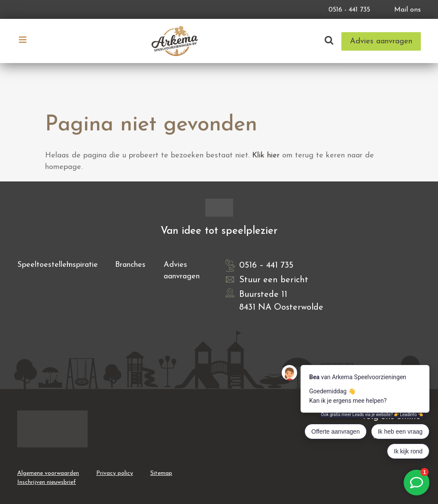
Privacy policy (115, 473)
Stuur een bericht (274, 280)
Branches (130, 265)
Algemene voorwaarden (48, 473)
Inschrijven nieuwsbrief (47, 482)
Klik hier (266, 155)
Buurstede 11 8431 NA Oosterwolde (281, 301)
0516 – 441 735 (266, 266)
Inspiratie (82, 265)
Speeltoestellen (44, 265)
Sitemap (161, 473)
